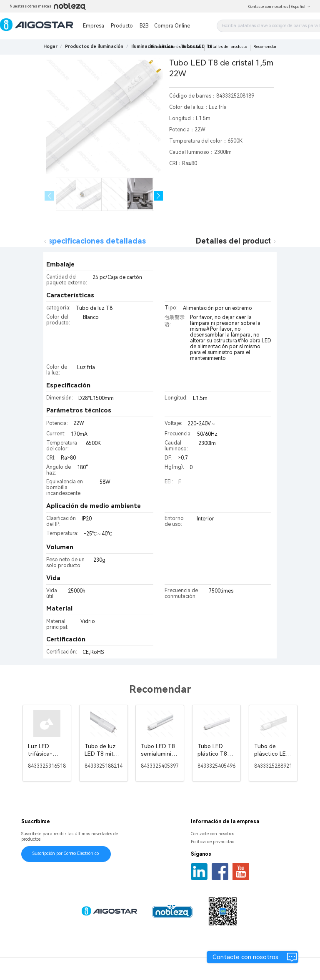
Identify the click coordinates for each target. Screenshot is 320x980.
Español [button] (301, 7)
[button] (159, 196)
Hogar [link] (50, 46)
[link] (94, 46)
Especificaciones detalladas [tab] (95, 241)
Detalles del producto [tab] (236, 241)
